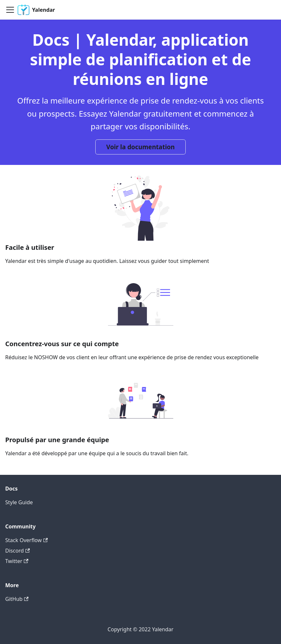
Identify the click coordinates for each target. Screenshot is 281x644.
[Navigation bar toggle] (10, 10)
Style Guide (19, 502)
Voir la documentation (141, 147)
